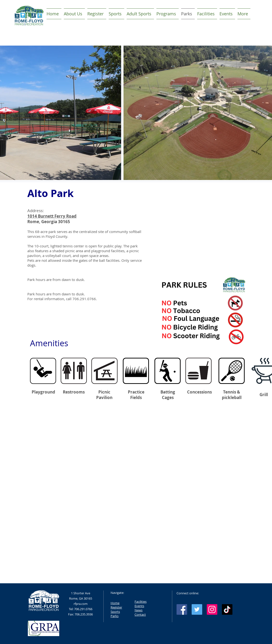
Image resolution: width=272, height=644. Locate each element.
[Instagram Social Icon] (212, 609)
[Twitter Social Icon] (197, 609)
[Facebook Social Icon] (182, 609)
